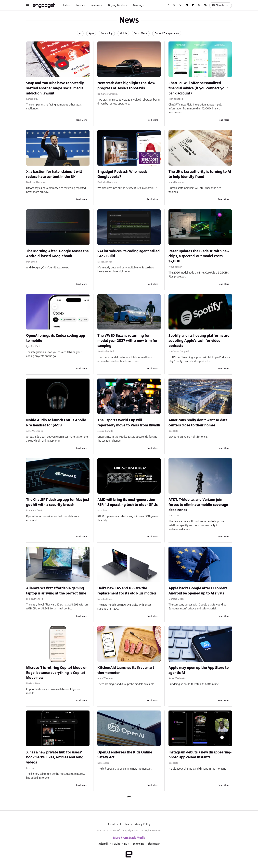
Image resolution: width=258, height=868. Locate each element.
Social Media (141, 33)
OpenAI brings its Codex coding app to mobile (56, 338)
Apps (91, 33)
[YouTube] (187, 5)
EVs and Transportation (167, 33)
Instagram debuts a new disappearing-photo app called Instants (200, 755)
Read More (81, 120)
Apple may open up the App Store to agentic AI (199, 670)
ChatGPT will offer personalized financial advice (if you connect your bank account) (198, 88)
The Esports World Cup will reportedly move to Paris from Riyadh (129, 423)
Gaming (138, 5)
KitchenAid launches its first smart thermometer (126, 670)
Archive (124, 824)
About (111, 824)
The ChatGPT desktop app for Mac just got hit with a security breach (58, 502)
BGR (127, 844)
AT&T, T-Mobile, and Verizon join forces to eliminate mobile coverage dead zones (198, 505)
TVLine (116, 844)
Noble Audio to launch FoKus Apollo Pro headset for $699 (56, 423)
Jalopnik (103, 844)
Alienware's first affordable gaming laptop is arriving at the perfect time (56, 591)
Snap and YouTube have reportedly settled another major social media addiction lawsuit (55, 88)
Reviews (95, 5)
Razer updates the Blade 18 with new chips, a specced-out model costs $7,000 (199, 256)
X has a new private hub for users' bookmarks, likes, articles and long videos (55, 757)
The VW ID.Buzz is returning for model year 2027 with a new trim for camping (128, 341)
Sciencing (138, 844)
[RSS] (206, 5)
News (80, 5)
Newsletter (221, 5)
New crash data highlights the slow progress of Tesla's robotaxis (126, 86)
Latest (67, 5)
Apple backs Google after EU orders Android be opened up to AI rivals (198, 591)
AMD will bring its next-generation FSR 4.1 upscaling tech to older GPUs (128, 502)
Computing (107, 33)
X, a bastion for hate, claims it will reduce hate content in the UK (54, 174)
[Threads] (199, 5)
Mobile (123, 33)
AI (80, 33)
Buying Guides (117, 5)
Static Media (113, 831)
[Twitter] (181, 5)
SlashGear (154, 844)
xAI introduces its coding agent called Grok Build (129, 254)
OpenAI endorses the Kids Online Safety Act (125, 755)
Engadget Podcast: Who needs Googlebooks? (122, 174)
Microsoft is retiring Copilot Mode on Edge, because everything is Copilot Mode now (57, 673)
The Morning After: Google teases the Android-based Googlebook (57, 254)
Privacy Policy (142, 824)
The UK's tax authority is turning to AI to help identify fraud (200, 174)
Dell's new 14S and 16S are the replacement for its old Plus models (127, 591)
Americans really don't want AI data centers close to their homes (198, 423)
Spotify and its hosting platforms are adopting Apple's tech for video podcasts (199, 341)
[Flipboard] (193, 5)
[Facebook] (168, 5)
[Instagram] (174, 5)
